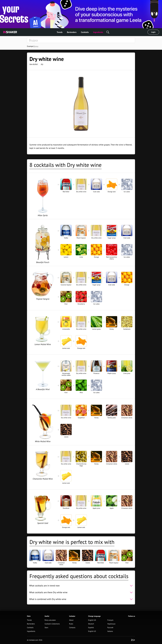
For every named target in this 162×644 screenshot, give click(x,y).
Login (153, 32)
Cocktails (85, 32)
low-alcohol (34, 64)
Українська (111, 624)
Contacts (72, 628)
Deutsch (91, 624)
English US (92, 631)
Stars (46, 628)
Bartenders (72, 32)
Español (91, 628)
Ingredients (98, 32)
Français (110, 620)
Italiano (110, 631)
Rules (71, 624)
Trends (60, 32)
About (71, 620)
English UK (92, 620)
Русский (110, 628)
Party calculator (50, 620)
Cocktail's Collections (52, 624)
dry (42, 64)
